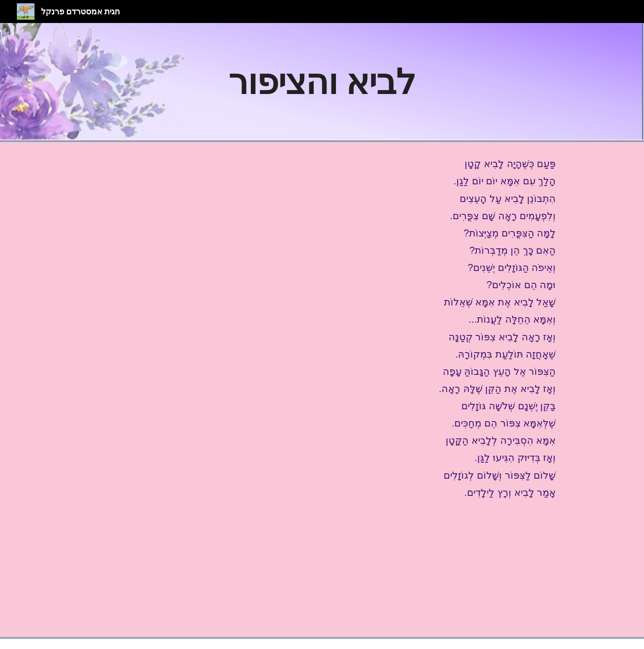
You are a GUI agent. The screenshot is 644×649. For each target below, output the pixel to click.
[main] (322, 81)
